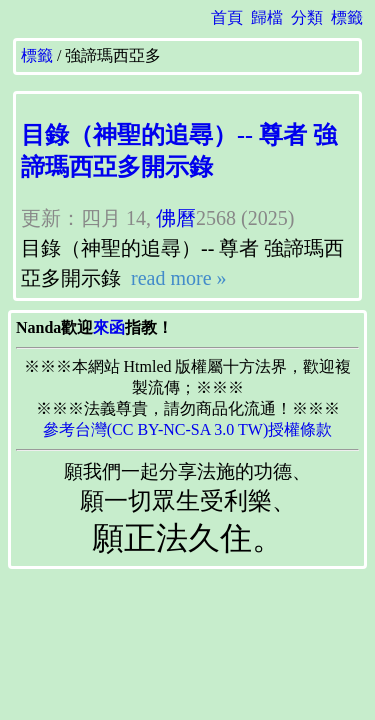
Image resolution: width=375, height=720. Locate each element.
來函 (109, 327)
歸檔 (267, 17)
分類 (307, 17)
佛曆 (176, 218)
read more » (176, 278)
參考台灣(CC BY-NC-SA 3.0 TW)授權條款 (188, 429)
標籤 (347, 17)
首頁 (227, 17)
